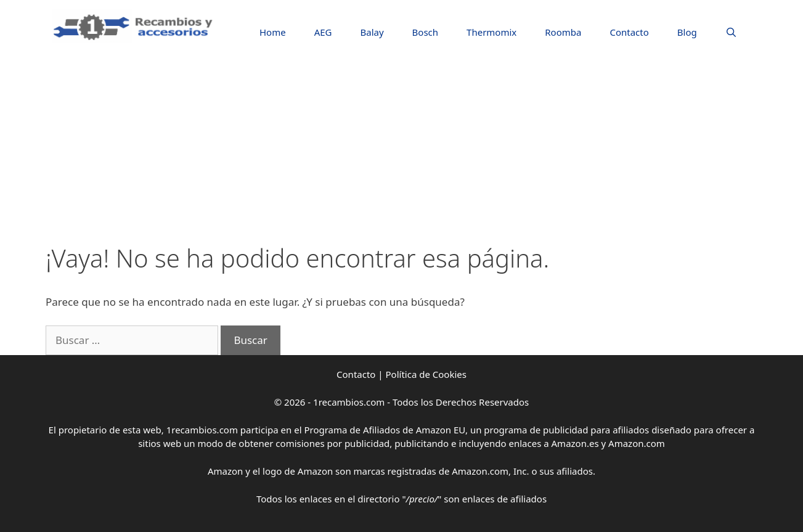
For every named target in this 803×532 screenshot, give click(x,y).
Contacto (629, 32)
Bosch (425, 32)
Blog (687, 32)
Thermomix (491, 32)
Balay (372, 32)
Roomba (563, 32)
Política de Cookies (426, 374)
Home (273, 32)
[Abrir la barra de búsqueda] (731, 32)
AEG (323, 32)
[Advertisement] (402, 151)
